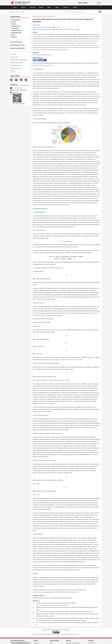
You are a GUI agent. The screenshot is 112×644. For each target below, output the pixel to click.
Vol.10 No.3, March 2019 (48, 16)
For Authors (15, 28)
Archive (14, 24)
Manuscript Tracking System (73, 643)
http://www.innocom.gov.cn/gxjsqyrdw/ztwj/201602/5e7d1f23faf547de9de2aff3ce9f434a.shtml (55, 592)
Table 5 (44, 367)
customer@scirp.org (17, 88)
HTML (53, 29)
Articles (23, 7)
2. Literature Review (40, 119)
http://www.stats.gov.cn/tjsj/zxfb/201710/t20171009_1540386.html (52, 605)
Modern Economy (37, 16)
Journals (32, 7)
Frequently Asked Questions (17, 63)
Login (99, 3)
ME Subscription (14, 57)
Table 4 (53, 330)
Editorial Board (16, 26)
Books (41, 7)
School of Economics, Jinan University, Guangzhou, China (47, 27)
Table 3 (58, 313)
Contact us (13, 71)
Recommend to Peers (15, 65)
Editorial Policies (16, 30)
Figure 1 (51, 96)
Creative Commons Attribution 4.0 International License (67, 634)
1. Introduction (38, 69)
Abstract (35, 32)
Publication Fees (16, 33)
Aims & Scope (15, 20)
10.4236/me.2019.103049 (41, 29)
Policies (91, 641)
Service (69, 641)
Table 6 (44, 437)
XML (57, 29)
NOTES (35, 574)
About (57, 7)
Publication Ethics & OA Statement (18, 60)
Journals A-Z (37, 643)
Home (15, 7)
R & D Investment (37, 55)
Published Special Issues (18, 45)
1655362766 (15, 92)
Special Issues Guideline (17, 48)
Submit (75, 7)
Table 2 (36, 285)
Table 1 (62, 253)
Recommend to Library (16, 68)
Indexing (14, 37)
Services (66, 7)
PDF (50, 29)
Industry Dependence (47, 55)
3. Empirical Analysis (40, 209)
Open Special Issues (16, 42)
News (49, 7)
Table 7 (49, 464)
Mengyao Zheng (37, 25)
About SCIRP (54, 641)
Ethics (13, 35)
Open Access (92, 643)
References (36, 601)
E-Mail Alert (13, 54)
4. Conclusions (38, 534)
